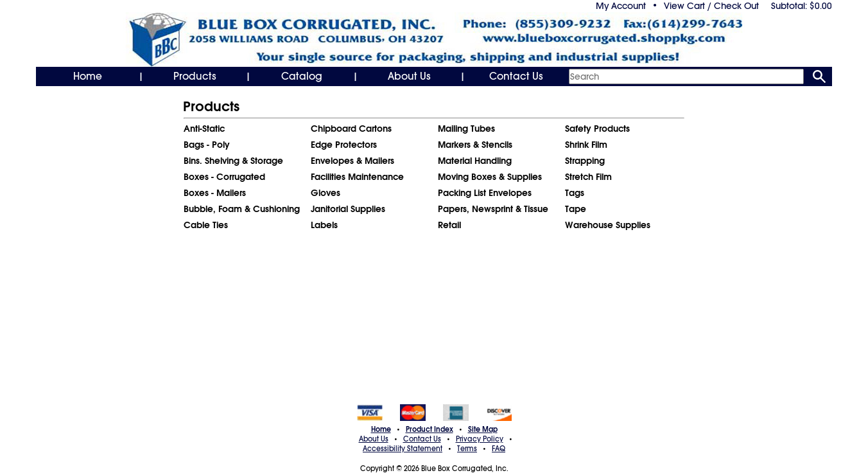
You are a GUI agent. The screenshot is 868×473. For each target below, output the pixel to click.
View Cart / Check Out (711, 6)
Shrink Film (586, 145)
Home (88, 76)
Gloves (325, 193)
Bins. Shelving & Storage (233, 161)
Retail (449, 225)
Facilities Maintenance (357, 177)
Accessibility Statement (403, 449)
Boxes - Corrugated (224, 177)
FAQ (499, 449)
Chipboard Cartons (351, 129)
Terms (467, 449)
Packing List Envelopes (485, 193)
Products (195, 76)
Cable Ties (206, 225)
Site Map (483, 429)
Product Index (430, 429)
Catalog (302, 76)
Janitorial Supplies (348, 209)
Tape (576, 209)
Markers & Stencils (475, 145)
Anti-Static (204, 129)
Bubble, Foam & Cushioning (242, 209)
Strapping (585, 161)
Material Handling (475, 161)
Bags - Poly (207, 145)
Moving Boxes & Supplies (490, 177)
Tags (575, 193)
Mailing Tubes (466, 129)
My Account (621, 6)
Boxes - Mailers (215, 193)
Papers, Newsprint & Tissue (493, 209)
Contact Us (516, 76)
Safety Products (597, 129)
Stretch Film (588, 177)
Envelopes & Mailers (352, 161)
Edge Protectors (344, 145)
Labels (324, 225)
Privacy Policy (480, 439)
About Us (409, 76)
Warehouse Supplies (608, 225)
